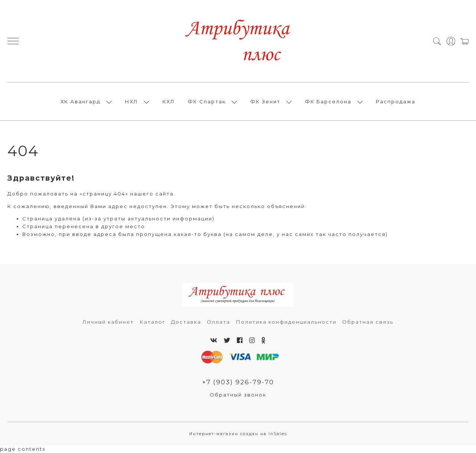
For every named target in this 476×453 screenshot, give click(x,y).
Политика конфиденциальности (286, 322)
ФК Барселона (328, 101)
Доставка (186, 322)
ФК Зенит (265, 101)
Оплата (218, 322)
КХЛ (169, 101)
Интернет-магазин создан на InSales (238, 434)
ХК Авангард (81, 101)
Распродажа (396, 101)
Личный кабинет (108, 322)
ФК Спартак (207, 101)
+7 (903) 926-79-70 (238, 382)
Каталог (152, 322)
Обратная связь (368, 322)
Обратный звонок (238, 395)
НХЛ (131, 101)
